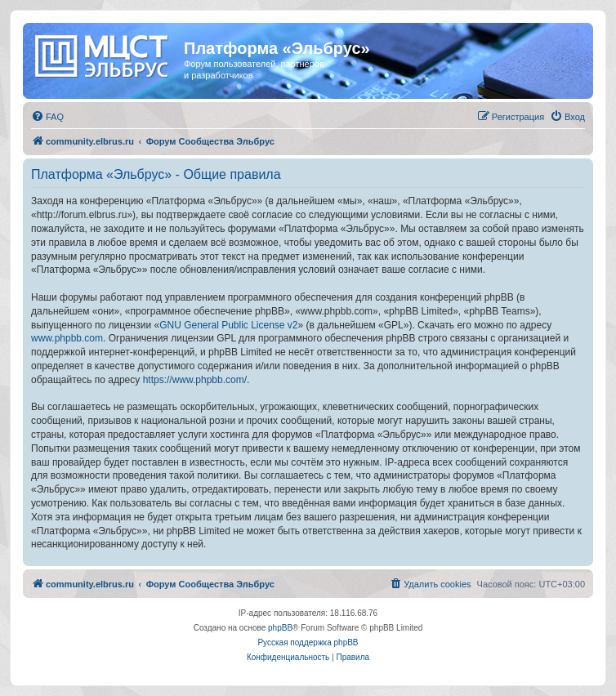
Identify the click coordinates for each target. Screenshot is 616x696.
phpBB (280, 628)
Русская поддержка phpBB (308, 642)
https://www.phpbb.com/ (195, 380)
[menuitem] (47, 117)
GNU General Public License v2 (228, 325)
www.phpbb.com (67, 338)
